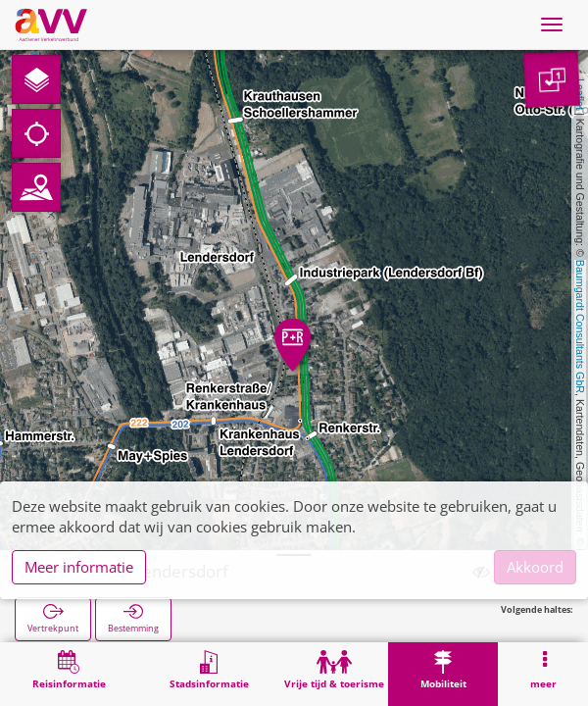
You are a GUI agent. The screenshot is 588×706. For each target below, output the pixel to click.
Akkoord (535, 567)
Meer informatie (79, 567)
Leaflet (580, 94)
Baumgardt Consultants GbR (580, 327)
